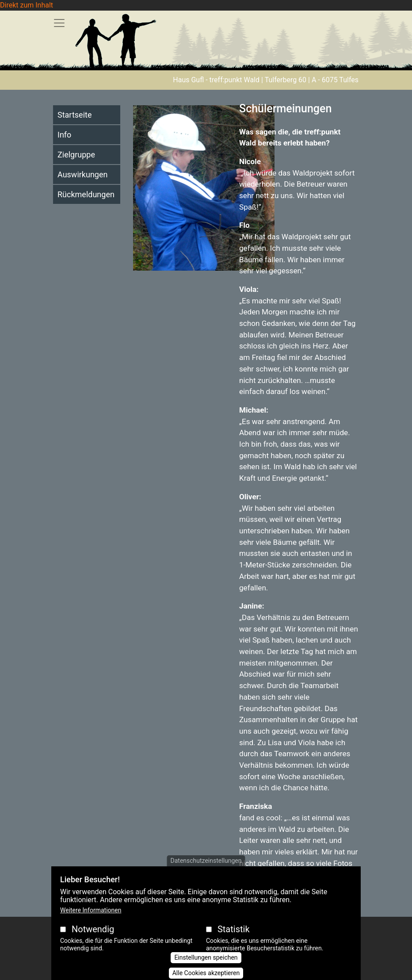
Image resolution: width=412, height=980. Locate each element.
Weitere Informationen (91, 917)
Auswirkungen (82, 174)
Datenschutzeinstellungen (206, 867)
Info (64, 135)
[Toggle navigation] (59, 23)
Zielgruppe (76, 155)
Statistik (234, 936)
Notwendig (93, 936)
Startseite (74, 115)
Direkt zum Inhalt (27, 5)
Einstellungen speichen (206, 964)
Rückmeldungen (86, 194)
